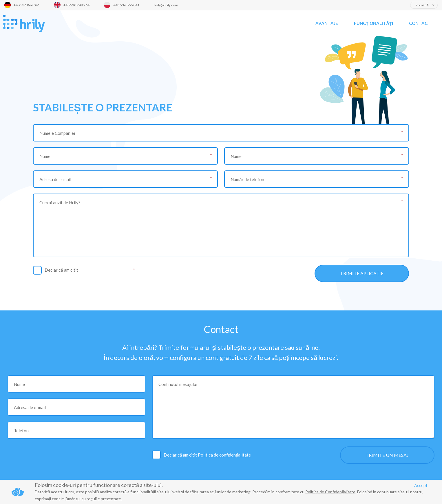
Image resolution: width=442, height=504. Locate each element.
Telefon (21, 431)
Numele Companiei (57, 133)
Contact (420, 23)
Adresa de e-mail (55, 179)
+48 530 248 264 (76, 5)
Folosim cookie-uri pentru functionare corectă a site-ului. (99, 485)
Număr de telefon (247, 179)
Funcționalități (373, 23)
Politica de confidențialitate (106, 270)
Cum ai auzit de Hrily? (60, 203)
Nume (45, 156)
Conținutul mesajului (178, 384)
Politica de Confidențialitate (330, 492)
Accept (421, 485)
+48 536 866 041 (27, 5)
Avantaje (327, 23)
